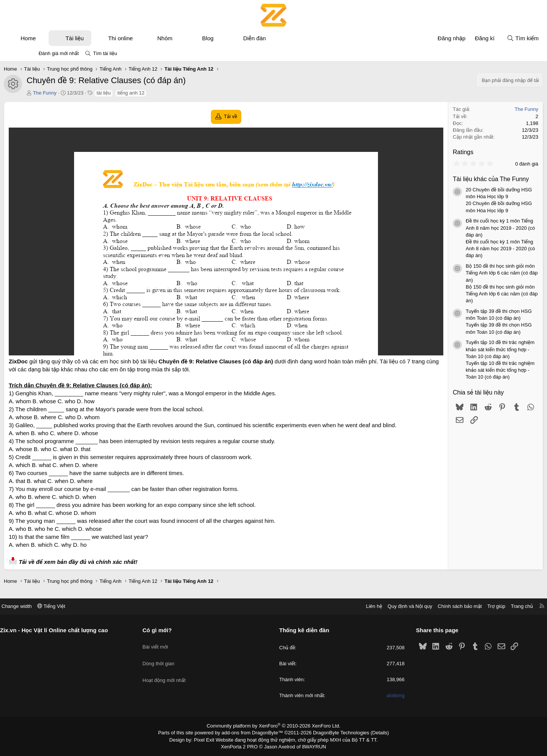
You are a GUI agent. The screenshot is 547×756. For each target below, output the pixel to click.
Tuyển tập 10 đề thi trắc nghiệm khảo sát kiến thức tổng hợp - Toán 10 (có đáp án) (473, 349)
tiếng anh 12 (157, 93)
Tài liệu (101, 38)
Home (55, 38)
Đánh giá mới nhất (59, 53)
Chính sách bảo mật (427, 608)
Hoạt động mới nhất (180, 672)
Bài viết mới (172, 645)
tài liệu (130, 93)
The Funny (71, 93)
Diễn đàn (281, 38)
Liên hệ (341, 608)
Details (372, 734)
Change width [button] (49, 608)
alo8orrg (379, 698)
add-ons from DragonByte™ (254, 734)
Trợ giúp (464, 608)
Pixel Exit (209, 740)
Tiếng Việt (84, 608)
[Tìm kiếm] (496, 38)
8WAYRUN (311, 747)
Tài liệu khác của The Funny (464, 179)
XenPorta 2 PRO (242, 747)
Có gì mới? (173, 632)
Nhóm (191, 38)
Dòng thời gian (175, 659)
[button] (69, 38)
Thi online (147, 38)
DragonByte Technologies (336, 734)
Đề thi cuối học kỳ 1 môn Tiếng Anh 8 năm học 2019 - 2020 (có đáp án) (474, 228)
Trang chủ (490, 608)
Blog (234, 38)
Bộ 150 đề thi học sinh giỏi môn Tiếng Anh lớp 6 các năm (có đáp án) (475, 273)
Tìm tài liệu (105, 53)
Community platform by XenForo (274, 728)
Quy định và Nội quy (378, 608)
